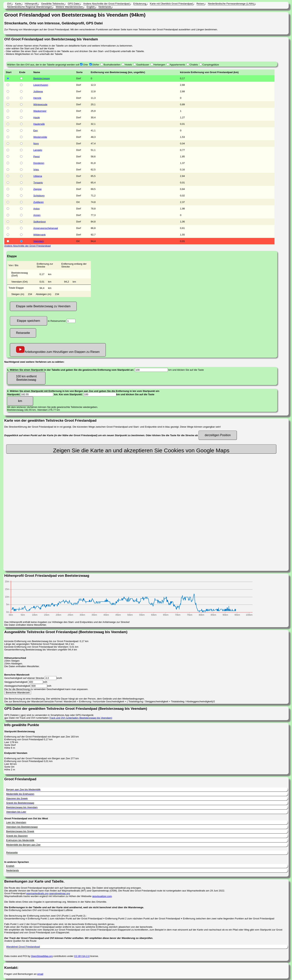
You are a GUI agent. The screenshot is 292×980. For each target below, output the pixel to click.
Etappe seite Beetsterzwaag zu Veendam (43, 306)
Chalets (194, 65)
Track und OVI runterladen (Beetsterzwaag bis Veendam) (81, 718)
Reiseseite (23, 333)
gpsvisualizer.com (102, 896)
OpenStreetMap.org (42, 956)
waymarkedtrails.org (37, 893)
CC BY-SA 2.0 (82, 956)
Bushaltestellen (112, 65)
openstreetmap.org (60, 893)
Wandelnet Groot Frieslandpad (23, 947)
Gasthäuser (143, 65)
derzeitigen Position (218, 435)
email (40, 974)
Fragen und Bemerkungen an (21, 974)
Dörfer (96, 65)
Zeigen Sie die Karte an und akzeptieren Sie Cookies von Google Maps (141, 450)
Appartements (177, 65)
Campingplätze (211, 65)
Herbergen (160, 65)
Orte (85, 65)
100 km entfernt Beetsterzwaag (26, 378)
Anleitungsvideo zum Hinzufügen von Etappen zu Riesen (58, 350)
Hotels (128, 65)
